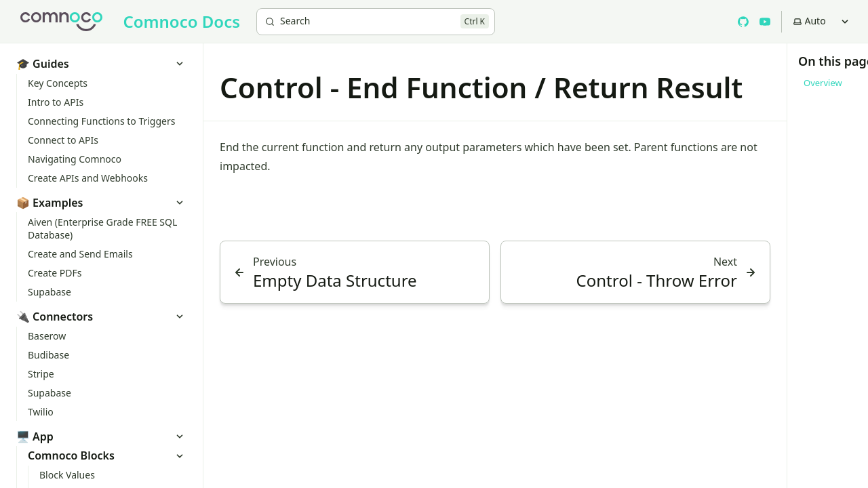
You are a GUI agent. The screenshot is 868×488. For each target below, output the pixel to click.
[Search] (376, 22)
